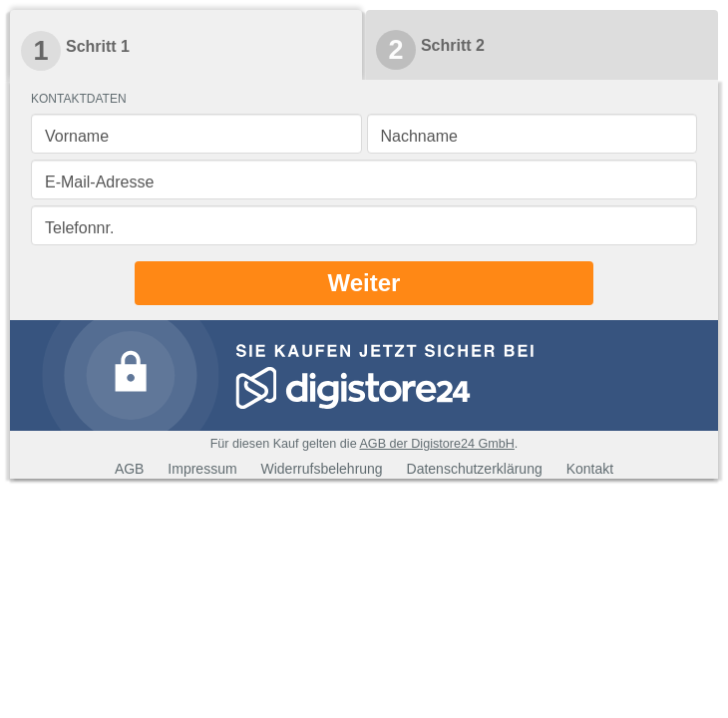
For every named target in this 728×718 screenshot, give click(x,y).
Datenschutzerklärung (475, 469)
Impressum (202, 469)
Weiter (364, 283)
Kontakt (590, 469)
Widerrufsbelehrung (321, 469)
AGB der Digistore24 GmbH (436, 444)
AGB (130, 469)
